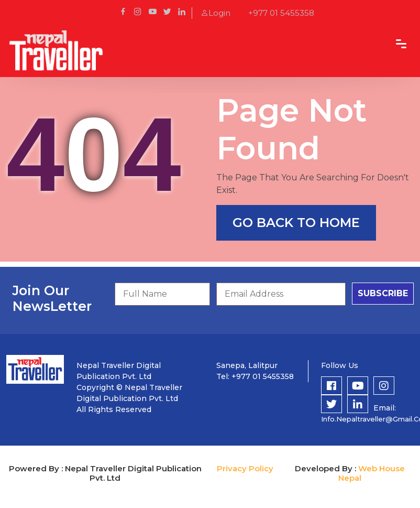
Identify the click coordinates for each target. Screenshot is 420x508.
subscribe (383, 293)
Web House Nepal (372, 473)
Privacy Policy (245, 468)
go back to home (296, 223)
